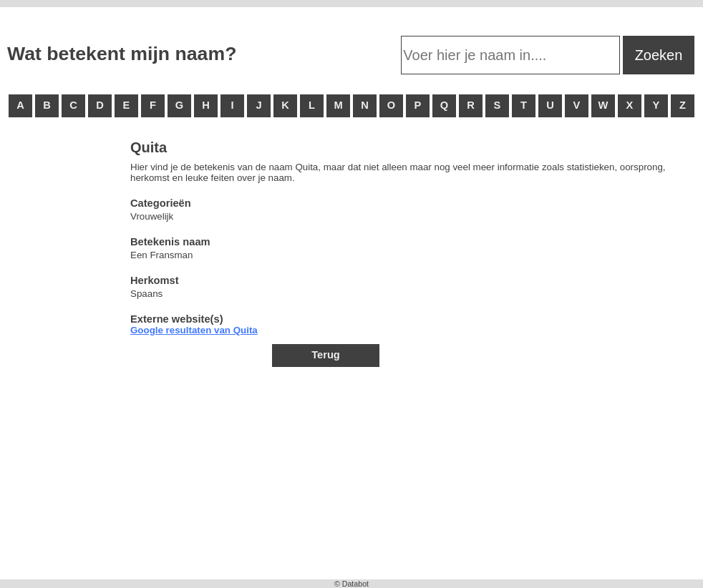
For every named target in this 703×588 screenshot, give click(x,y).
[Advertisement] (64, 358)
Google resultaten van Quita (194, 330)
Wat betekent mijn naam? (122, 54)
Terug (326, 355)
